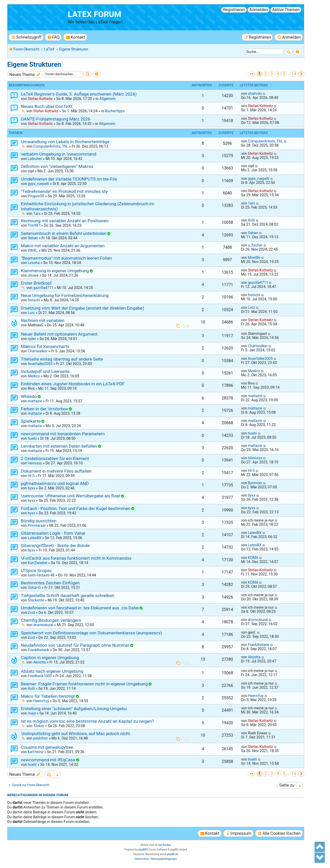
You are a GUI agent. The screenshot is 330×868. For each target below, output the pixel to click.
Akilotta (40, 662)
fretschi (34, 300)
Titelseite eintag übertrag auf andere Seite (62, 359)
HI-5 (31, 476)
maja (32, 713)
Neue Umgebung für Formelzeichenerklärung (65, 295)
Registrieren (234, 10)
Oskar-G (34, 588)
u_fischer (255, 245)
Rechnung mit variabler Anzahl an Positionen (65, 221)
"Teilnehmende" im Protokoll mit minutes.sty (64, 191)
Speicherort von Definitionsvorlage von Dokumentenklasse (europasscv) (91, 633)
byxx (31, 488)
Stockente (36, 600)
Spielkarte (31, 421)
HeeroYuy (41, 701)
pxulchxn (41, 738)
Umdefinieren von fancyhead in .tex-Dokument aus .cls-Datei (80, 608)
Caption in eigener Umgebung (50, 658)
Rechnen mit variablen (43, 320)
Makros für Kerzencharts (45, 346)
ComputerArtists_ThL (51, 146)
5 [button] (284, 74)
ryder (32, 339)
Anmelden (259, 10)
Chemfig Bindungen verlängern (51, 620)
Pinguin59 (36, 196)
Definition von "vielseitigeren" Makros (57, 166)
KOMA (253, 558)
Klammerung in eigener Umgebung (55, 271)
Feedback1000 (40, 676)
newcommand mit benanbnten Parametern (63, 434)
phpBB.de (173, 854)
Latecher (35, 159)
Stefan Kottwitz (40, 99)
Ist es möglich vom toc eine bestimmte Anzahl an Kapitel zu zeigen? (87, 721)
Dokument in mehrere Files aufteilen (56, 471)
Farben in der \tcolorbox (44, 409)
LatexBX (34, 538)
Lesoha (34, 263)
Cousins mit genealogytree (47, 747)
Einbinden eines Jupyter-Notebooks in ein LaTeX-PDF (73, 384)
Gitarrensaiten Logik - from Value (53, 533)
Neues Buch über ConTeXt (47, 106)
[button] (251, 74)
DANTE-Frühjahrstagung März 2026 (56, 119)
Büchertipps (115, 111)
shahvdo (255, 93)
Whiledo (29, 396)
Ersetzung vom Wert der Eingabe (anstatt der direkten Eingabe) (82, 308)
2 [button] (266, 74)
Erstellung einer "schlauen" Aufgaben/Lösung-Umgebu (74, 709)
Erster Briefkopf (36, 283)
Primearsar (37, 525)
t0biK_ (33, 250)
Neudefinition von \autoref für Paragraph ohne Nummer (75, 645)
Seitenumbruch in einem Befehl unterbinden (64, 233)
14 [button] (294, 74)
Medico (34, 376)
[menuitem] (53, 37)
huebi (32, 438)
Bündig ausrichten (39, 521)
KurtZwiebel (37, 563)
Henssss (35, 463)
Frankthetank (38, 650)
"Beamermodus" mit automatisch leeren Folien (66, 258)
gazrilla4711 (43, 288)
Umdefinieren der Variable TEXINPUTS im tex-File (69, 179)
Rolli (251, 220)
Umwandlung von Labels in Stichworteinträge (65, 142)
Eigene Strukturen (34, 64)
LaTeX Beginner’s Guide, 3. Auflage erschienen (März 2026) (79, 94)
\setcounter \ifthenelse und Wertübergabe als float (71, 496)
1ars (37, 214)
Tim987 (34, 225)
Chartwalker (37, 351)
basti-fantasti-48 (41, 575)
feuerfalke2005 (40, 364)
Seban (33, 238)
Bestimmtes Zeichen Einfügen (50, 583)
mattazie (35, 401)
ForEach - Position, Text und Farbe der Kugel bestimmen (76, 508)
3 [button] (272, 74)
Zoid (31, 612)
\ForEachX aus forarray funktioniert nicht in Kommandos (76, 558)
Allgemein (107, 99)
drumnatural (43, 625)
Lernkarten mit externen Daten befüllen (59, 446)
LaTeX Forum (94, 14)
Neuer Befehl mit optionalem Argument (59, 334)
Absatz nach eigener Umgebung (52, 671)
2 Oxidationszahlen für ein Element (55, 458)
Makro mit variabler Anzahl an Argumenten (63, 246)
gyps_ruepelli (38, 184)
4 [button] (278, 74)
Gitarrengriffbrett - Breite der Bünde (55, 546)
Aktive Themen (286, 10)
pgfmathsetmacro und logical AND (55, 483)
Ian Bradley (165, 845)
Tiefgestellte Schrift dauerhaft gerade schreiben (68, 595)
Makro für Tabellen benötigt (48, 696)
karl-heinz (35, 752)
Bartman (255, 483)
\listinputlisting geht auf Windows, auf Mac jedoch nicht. (76, 734)
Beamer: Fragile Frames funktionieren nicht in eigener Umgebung (84, 684)
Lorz (31, 313)
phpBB (142, 850)
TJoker (39, 726)
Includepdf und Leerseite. (46, 371)
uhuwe (33, 275)
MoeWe (254, 258)
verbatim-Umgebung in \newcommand (59, 154)
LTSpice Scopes (36, 571)
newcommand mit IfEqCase (48, 760)
